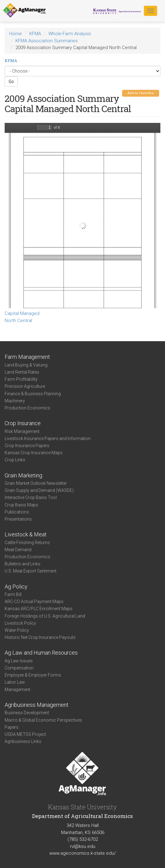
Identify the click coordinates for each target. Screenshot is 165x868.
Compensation (19, 668)
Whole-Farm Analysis (70, 34)
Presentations (18, 519)
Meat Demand (18, 550)
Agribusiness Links (23, 741)
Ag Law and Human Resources (41, 653)
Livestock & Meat (26, 534)
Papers (12, 727)
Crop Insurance (23, 423)
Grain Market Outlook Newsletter (36, 483)
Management (17, 690)
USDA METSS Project (25, 734)
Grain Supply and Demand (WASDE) (39, 490)
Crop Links (15, 460)
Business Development (27, 713)
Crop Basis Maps (21, 505)
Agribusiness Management (37, 705)
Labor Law (15, 682)
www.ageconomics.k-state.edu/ (83, 853)
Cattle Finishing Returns (27, 543)
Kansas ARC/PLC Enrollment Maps (39, 609)
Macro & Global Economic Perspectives (43, 720)
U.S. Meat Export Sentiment (31, 571)
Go (11, 82)
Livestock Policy (20, 623)
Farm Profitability (21, 379)
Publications (17, 512)
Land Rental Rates (22, 372)
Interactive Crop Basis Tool (31, 497)
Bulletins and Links (23, 564)
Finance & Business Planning (33, 394)
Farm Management (27, 357)
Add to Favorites (141, 93)
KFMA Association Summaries (47, 41)
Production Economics (27, 408)
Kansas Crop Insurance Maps (34, 453)
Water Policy (17, 630)
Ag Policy (16, 587)
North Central (18, 321)
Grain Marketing (23, 475)
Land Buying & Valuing (26, 365)
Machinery (15, 401)
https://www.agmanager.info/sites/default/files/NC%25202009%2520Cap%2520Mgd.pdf (82, 216)
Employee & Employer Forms (33, 675)
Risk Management (22, 431)
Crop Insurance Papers (27, 446)
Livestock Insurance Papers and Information (48, 438)
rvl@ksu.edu (83, 846)
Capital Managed (22, 313)
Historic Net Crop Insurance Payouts (40, 637)
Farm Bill (13, 594)
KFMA (35, 34)
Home (16, 34)
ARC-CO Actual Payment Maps (34, 602)
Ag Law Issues (19, 661)
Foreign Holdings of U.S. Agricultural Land (45, 616)
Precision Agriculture (25, 386)
